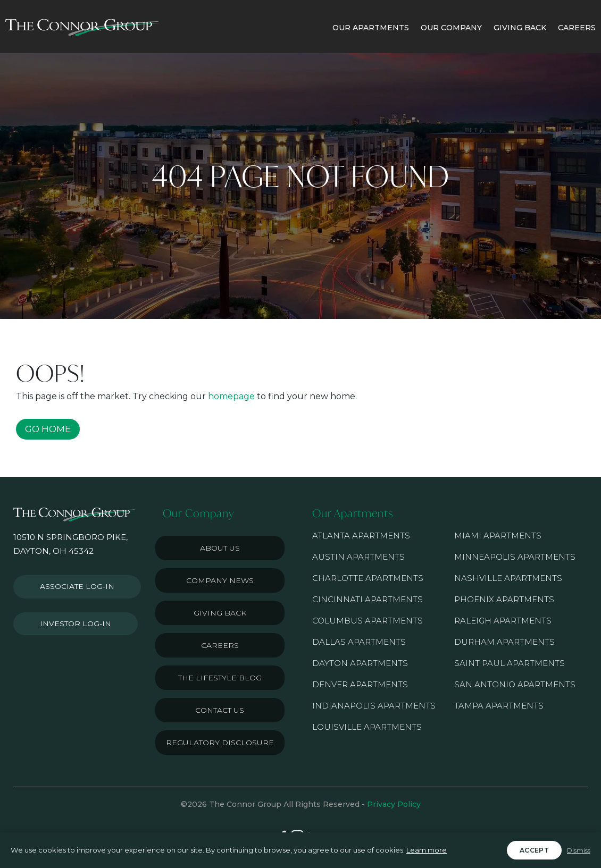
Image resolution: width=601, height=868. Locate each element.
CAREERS (577, 28)
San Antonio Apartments (515, 684)
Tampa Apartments (499, 706)
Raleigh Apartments (503, 621)
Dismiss (579, 850)
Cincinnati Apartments (368, 599)
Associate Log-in (73, 585)
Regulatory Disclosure (220, 743)
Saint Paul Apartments (510, 663)
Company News (220, 580)
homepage (231, 396)
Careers (220, 645)
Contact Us (220, 710)
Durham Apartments (504, 642)
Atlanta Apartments (361, 536)
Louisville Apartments (367, 727)
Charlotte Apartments (368, 578)
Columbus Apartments (368, 621)
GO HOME (48, 429)
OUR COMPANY (451, 28)
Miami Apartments (498, 536)
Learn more (427, 850)
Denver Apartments (360, 684)
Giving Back (220, 613)
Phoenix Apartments (504, 599)
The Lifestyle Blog (220, 678)
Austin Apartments (358, 557)
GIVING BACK (520, 28)
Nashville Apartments (508, 578)
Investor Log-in (71, 618)
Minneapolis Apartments (515, 557)
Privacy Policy (394, 804)
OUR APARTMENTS (371, 28)
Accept (534, 850)
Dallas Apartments (359, 642)
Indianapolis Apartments (374, 706)
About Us (220, 548)
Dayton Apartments (360, 663)
